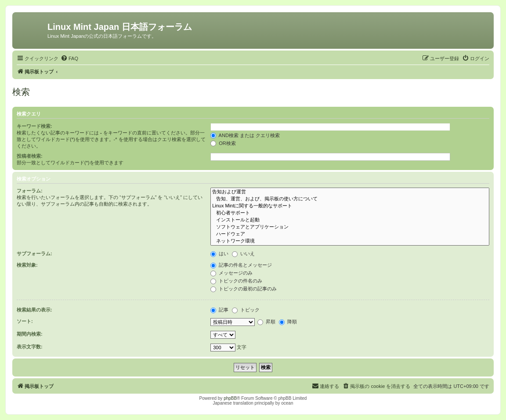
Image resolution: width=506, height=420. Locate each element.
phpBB (230, 398)
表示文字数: (30, 347)
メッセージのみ (231, 273)
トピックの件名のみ (236, 281)
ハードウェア (350, 234)
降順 (288, 322)
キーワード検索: (34, 126)
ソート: (25, 321)
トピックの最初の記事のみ (244, 289)
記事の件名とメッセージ (241, 265)
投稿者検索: (30, 156)
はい (219, 253)
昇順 (266, 322)
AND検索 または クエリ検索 (245, 135)
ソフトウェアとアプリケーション (350, 227)
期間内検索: (30, 334)
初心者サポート (350, 213)
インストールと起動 (350, 220)
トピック (246, 310)
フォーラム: (30, 191)
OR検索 (223, 143)
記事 (219, 310)
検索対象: (27, 265)
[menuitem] (69, 58)
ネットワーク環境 (350, 241)
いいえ (243, 253)
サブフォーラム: (34, 253)
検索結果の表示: (34, 310)
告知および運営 (350, 192)
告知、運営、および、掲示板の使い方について (350, 199)
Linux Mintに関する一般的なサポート (350, 206)
